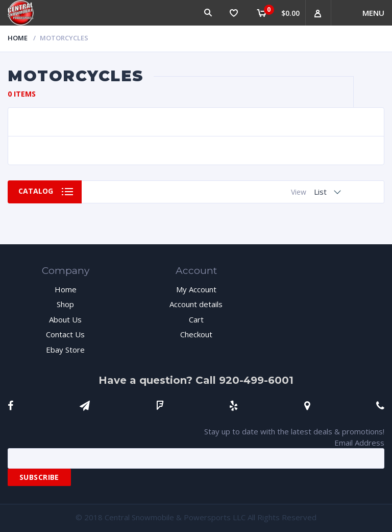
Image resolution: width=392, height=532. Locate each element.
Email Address (359, 443)
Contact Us (65, 334)
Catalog (36, 191)
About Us (65, 319)
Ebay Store (65, 350)
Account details (196, 304)
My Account (196, 289)
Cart (196, 319)
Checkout (196, 334)
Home (18, 38)
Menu (373, 13)
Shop (65, 304)
